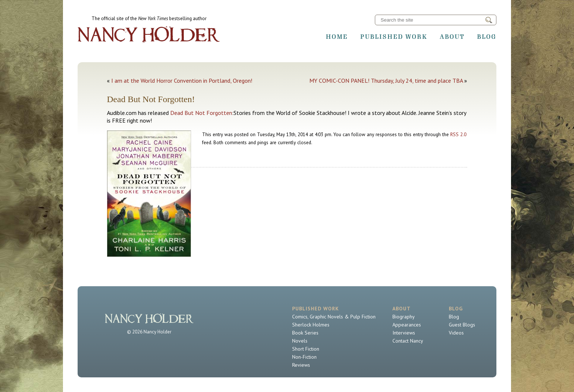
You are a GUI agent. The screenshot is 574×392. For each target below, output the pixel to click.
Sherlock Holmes (311, 325)
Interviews (404, 333)
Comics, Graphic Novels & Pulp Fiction (334, 317)
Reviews (301, 365)
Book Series (305, 333)
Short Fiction (306, 349)
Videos (456, 333)
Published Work (394, 37)
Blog (487, 37)
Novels (300, 341)
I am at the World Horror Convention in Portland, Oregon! (182, 81)
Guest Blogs (462, 325)
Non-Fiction (304, 357)
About (452, 37)
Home (337, 37)
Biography (404, 317)
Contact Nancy (408, 341)
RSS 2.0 (458, 134)
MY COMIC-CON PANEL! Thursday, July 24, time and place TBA (386, 81)
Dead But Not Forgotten (201, 113)
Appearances (407, 325)
